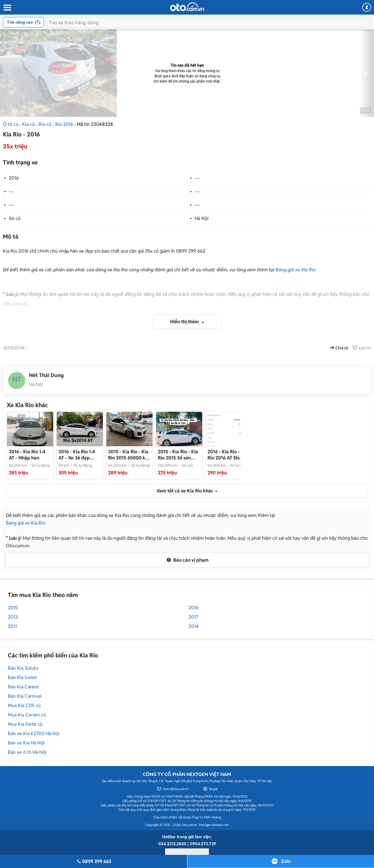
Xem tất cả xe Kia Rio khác (185, 491)
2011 (12, 626)
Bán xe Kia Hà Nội (26, 743)
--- (197, 178)
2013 (13, 617)
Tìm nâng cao (24, 22)
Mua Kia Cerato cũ (27, 715)
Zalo (286, 861)
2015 (13, 608)
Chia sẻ (339, 348)
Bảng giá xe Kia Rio (296, 270)
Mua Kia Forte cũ (25, 724)
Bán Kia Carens (23, 687)
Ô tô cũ (11, 124)
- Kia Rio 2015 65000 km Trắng (129, 455)
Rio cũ (45, 124)
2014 (194, 626)
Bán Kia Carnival (25, 696)
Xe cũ (15, 218)
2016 (14, 178)
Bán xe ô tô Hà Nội (27, 752)
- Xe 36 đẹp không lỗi (77, 455)
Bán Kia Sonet (22, 677)
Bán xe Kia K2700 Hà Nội (34, 734)
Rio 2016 (64, 124)
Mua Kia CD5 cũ (24, 705)
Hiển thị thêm (185, 322)
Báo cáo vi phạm (187, 560)
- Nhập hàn (27, 455)
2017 (193, 617)
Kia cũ (28, 124)
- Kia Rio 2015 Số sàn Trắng (178, 455)
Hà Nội (202, 218)
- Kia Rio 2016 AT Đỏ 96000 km (228, 455)
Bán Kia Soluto (23, 668)
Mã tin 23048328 (95, 124)
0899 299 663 (93, 861)
